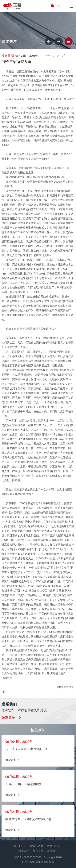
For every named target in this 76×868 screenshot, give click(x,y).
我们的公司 (20, 846)
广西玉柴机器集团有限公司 (38, 862)
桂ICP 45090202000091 (29, 857)
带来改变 (24, 851)
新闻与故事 (37, 846)
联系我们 (52, 851)
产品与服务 (54, 846)
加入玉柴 (38, 851)
